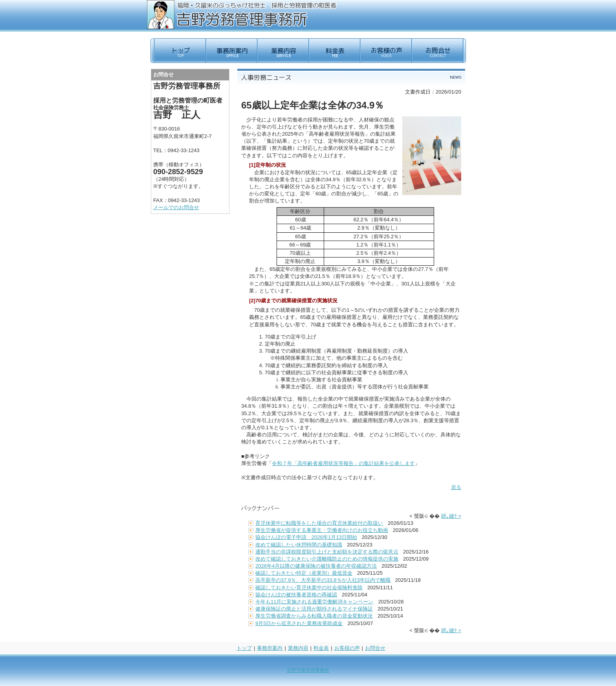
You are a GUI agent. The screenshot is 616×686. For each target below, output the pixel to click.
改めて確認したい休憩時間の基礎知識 (299, 545)
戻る (456, 487)
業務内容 (298, 648)
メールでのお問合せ (176, 207)
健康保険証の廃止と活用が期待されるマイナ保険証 (314, 609)
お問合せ (375, 648)
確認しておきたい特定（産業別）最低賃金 (304, 573)
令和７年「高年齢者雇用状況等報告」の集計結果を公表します (343, 463)
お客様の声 (347, 648)
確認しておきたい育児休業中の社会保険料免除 (309, 588)
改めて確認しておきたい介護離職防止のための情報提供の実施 (327, 559)
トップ (244, 648)
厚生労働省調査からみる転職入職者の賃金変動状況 (314, 616)
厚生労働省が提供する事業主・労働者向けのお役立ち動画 (322, 530)
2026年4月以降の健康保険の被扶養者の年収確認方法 (316, 566)
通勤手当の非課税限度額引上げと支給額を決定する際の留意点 (327, 552)
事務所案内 (270, 648)
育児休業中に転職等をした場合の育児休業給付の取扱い (319, 523)
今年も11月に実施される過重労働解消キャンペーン (314, 602)
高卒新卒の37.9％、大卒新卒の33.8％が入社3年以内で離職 (323, 580)
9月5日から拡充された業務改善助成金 (299, 623)
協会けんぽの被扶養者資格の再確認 (296, 595)
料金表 (321, 648)
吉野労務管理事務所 (308, 670)
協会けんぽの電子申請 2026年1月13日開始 (306, 537)
